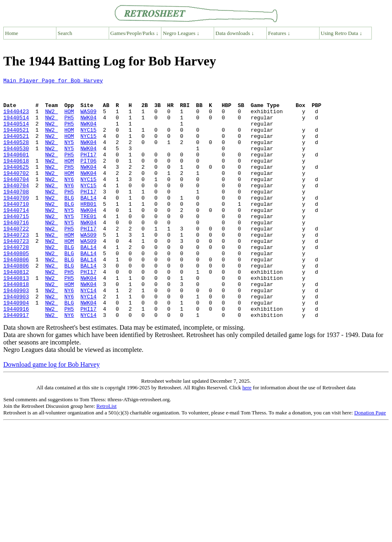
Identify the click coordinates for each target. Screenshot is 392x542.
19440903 (16, 333)
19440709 (16, 222)
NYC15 (88, 141)
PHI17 (88, 170)
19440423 (16, 119)
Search (65, 33)
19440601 (16, 170)
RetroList (106, 454)
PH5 (69, 126)
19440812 (16, 311)
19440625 (16, 185)
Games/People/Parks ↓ (134, 33)
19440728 (16, 281)
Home (12, 33)
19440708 (16, 215)
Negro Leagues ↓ (181, 33)
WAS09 (88, 119)
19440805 (16, 289)
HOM (69, 119)
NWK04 (88, 126)
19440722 (16, 259)
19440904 (16, 348)
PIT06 (88, 178)
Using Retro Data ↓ (342, 33)
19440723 (16, 267)
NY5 (69, 156)
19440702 (16, 193)
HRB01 (88, 230)
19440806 (16, 296)
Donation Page (370, 461)
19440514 (16, 126)
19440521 (16, 141)
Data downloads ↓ (235, 33)
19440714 (16, 237)
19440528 (16, 156)
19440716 (16, 252)
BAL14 (88, 222)
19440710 (16, 230)
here (247, 436)
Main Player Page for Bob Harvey (53, 81)
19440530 (16, 163)
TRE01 (88, 244)
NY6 (69, 200)
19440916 (16, 356)
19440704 (16, 200)
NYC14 (88, 333)
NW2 (51, 119)
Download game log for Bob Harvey (51, 413)
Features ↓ (279, 33)
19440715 (16, 244)
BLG (69, 222)
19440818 (16, 326)
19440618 (16, 178)
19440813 (16, 319)
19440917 (16, 363)
